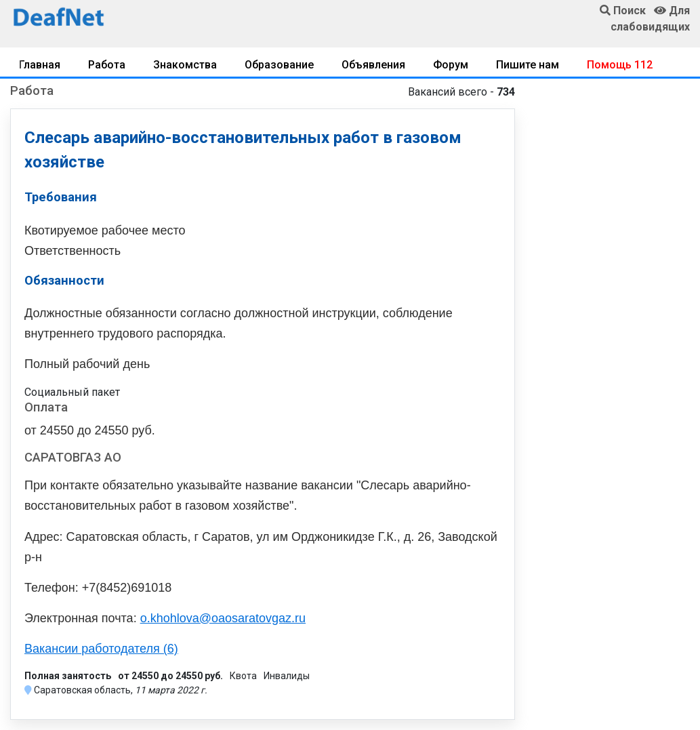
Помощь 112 (620, 65)
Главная (40, 65)
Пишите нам (528, 65)
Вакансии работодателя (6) (101, 649)
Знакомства (185, 65)
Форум (451, 65)
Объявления (373, 65)
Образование (279, 65)
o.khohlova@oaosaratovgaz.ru (223, 618)
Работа (107, 65)
